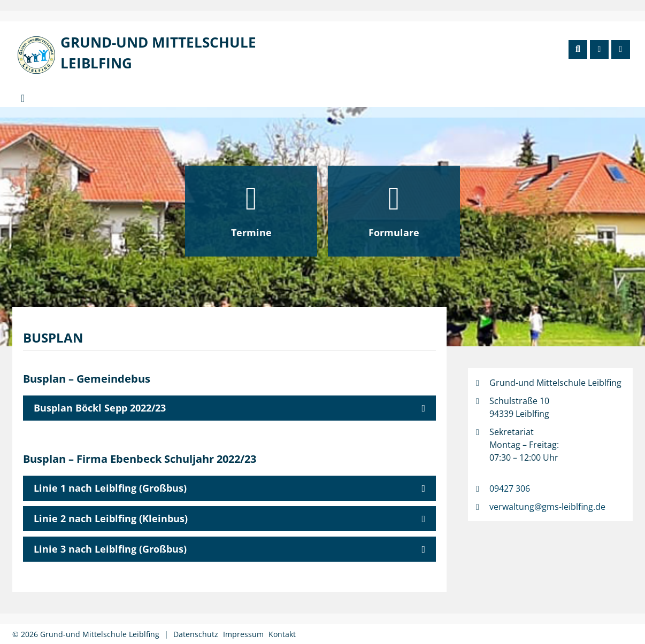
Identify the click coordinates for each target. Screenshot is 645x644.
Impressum (243, 634)
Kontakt (282, 634)
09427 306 (510, 488)
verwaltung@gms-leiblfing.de (547, 507)
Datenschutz (196, 634)
